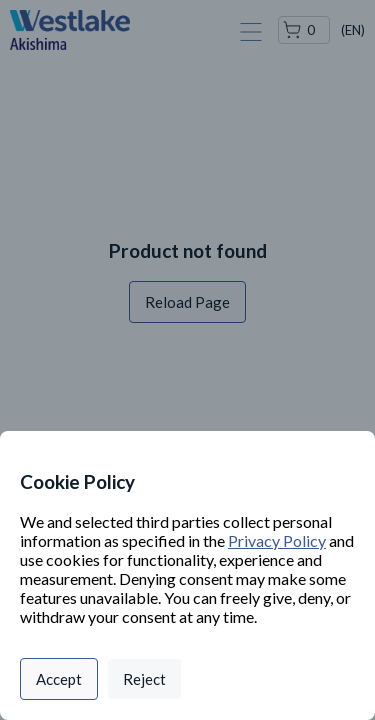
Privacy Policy (277, 540)
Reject (144, 679)
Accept (59, 679)
